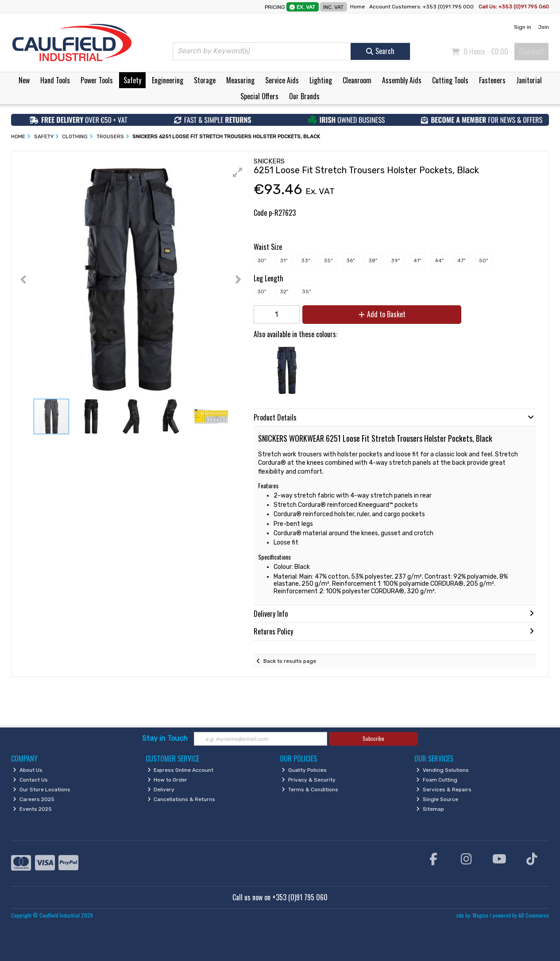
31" (284, 261)
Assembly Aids (402, 80)
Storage (205, 80)
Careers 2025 (34, 799)
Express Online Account (181, 770)
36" (350, 261)
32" (284, 292)
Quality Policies (304, 770)
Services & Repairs (444, 790)
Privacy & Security (309, 780)
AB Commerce (534, 915)
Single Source (437, 799)
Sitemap (430, 809)
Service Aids (282, 80)
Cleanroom (357, 80)
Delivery (161, 790)
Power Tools (97, 80)
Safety (132, 80)
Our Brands (304, 96)
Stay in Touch (165, 738)
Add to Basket (382, 314)
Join (543, 27)
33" (305, 261)
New (24, 80)
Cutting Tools (450, 80)
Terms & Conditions (310, 790)
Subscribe (373, 738)
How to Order (168, 780)
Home (357, 7)
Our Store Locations (42, 790)
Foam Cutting (437, 780)
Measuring (240, 80)
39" (395, 261)
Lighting (321, 80)
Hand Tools (55, 80)
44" (439, 261)
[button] (238, 172)
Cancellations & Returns (182, 799)
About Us (28, 770)
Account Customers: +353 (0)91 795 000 (422, 7)
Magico (481, 915)
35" (328, 261)
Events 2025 (32, 809)
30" (262, 261)
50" (483, 261)
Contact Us (30, 780)
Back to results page (290, 661)
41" (417, 261)
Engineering (168, 80)
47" (461, 261)
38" (373, 261)
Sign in (523, 27)
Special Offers (259, 96)
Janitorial (529, 80)
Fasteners (492, 80)
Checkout (531, 51)
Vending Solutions (442, 770)
